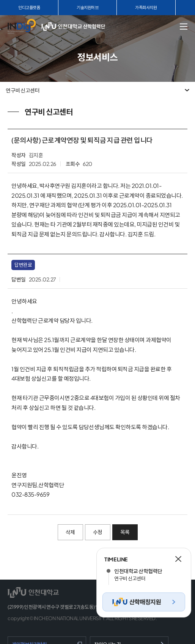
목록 (125, 532)
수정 (98, 532)
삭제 (70, 532)
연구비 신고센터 (23, 90)
